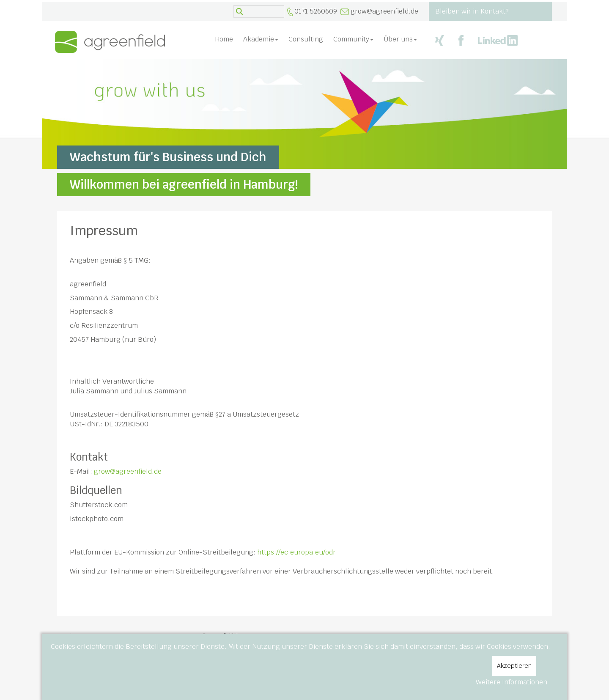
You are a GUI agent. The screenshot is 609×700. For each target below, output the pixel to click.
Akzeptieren (514, 666)
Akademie (261, 39)
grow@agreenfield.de (384, 11)
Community (353, 39)
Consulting (306, 39)
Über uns (400, 39)
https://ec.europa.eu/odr (296, 552)
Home (224, 39)
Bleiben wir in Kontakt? (472, 11)
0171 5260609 (316, 11)
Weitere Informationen (512, 682)
